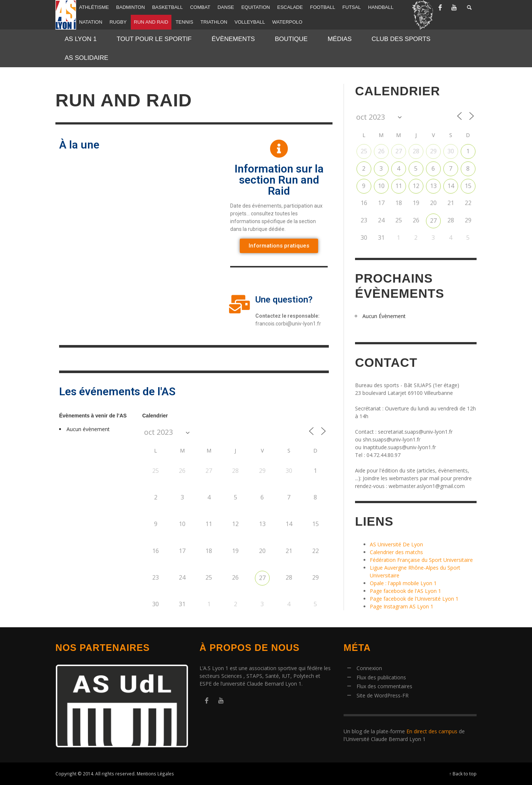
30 (451, 151)
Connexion (369, 668)
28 (416, 151)
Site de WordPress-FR (383, 695)
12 (416, 186)
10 (381, 186)
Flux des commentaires (384, 686)
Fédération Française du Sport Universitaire (421, 560)
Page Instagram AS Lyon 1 (402, 606)
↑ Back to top (463, 774)
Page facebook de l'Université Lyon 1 (414, 599)
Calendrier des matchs (396, 552)
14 (451, 186)
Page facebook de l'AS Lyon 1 (405, 591)
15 (468, 186)
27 (262, 578)
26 (381, 151)
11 (399, 186)
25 (364, 151)
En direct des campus (432, 731)
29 (433, 151)
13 (433, 186)
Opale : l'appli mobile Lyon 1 (403, 583)
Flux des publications (381, 677)
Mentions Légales (155, 774)
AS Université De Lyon (396, 544)
